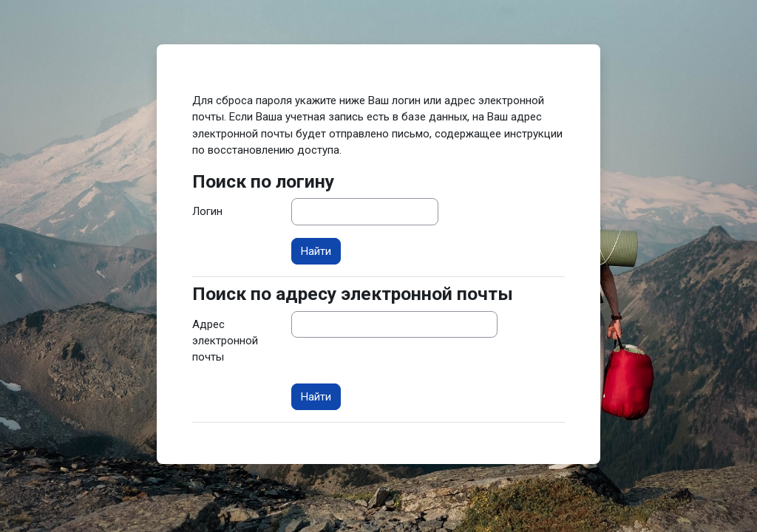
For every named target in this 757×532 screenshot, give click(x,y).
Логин (207, 211)
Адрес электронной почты (225, 341)
